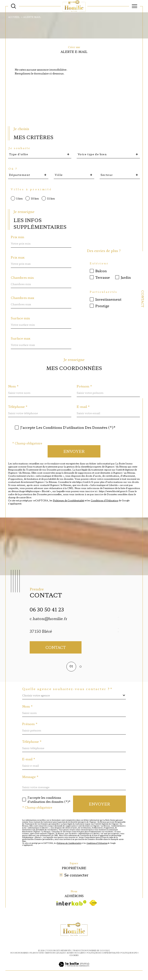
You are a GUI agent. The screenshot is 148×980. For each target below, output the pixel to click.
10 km (35, 198)
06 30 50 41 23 (47, 609)
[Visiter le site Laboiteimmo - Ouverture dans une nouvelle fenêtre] (74, 968)
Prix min (17, 237)
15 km (51, 198)
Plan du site (37, 953)
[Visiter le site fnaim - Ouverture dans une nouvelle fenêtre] (93, 903)
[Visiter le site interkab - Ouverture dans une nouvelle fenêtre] (71, 903)
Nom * (13, 386)
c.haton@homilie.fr (48, 618)
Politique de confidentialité (103, 953)
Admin (70, 953)
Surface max (21, 338)
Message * (30, 777)
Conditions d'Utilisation (104, 500)
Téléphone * (18, 407)
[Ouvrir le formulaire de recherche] (13, 6)
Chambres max (22, 298)
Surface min (20, 318)
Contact (143, 299)
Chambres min (22, 277)
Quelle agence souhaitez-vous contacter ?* (67, 689)
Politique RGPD (129, 953)
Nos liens (80, 953)
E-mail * (83, 407)
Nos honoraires (19, 953)
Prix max (18, 257)
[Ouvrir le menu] (135, 6)
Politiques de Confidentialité (69, 500)
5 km (19, 198)
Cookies (74, 955)
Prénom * (84, 386)
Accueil (14, 17)
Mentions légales (55, 953)
